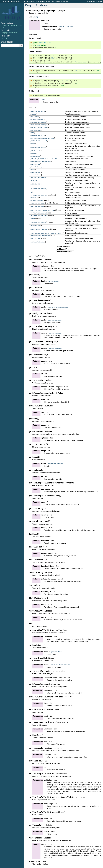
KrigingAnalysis (63, 2)
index (100, 2)
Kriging (35, 17)
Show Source (7, 39)
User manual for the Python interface (44, 2)
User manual (26, 2)
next (96, 2)
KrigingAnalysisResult (9, 33)
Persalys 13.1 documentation (11, 2)
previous (90, 2)
